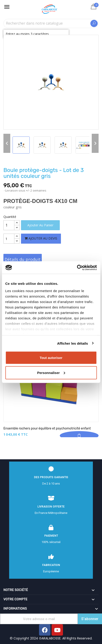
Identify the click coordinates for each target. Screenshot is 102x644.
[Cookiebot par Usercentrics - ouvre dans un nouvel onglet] (77, 268)
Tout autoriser (51, 358)
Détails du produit (23, 259)
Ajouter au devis (41, 238)
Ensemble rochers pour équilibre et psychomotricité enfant (47, 428)
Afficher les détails (72, 343)
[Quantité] (9, 225)
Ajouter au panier (40, 225)
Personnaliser (51, 373)
